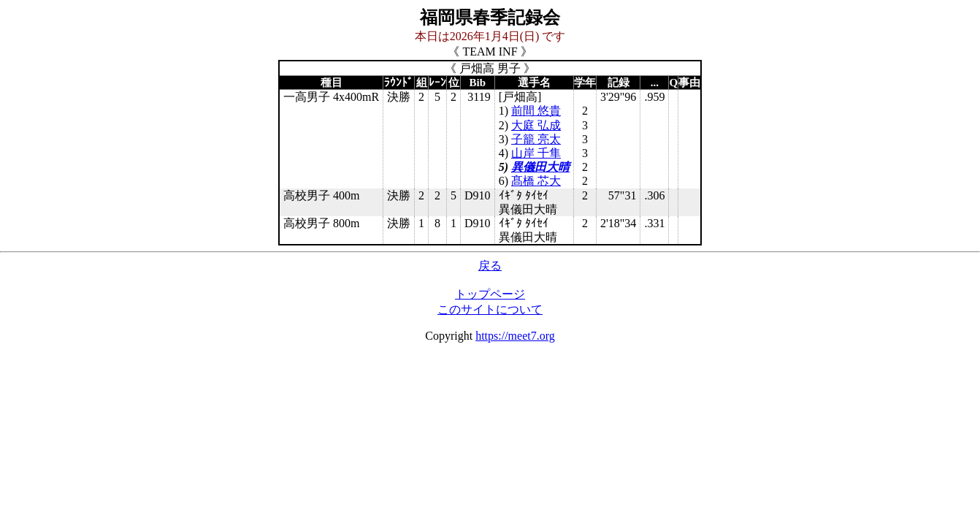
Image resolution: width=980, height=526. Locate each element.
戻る (490, 266)
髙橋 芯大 (536, 181)
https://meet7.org (515, 336)
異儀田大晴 (540, 167)
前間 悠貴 (536, 111)
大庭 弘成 (536, 125)
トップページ (490, 294)
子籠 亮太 (536, 139)
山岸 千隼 (536, 153)
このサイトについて (490, 309)
